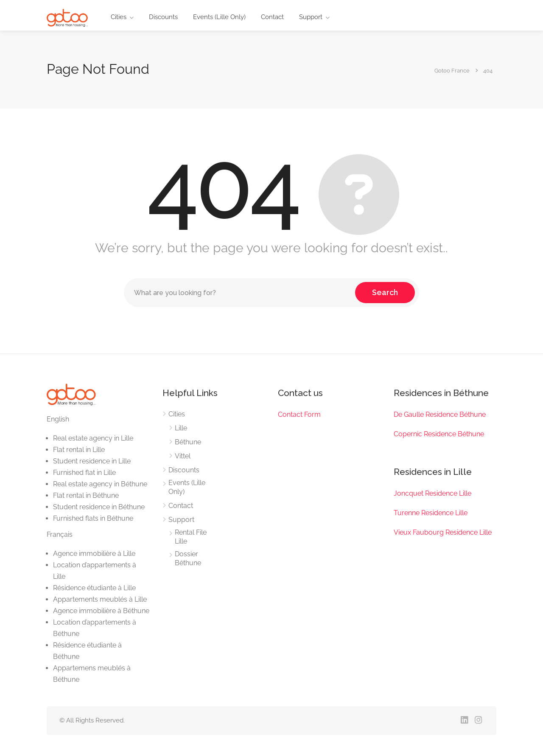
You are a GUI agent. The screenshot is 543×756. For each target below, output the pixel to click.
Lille (181, 428)
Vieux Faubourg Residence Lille (443, 532)
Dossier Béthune (188, 558)
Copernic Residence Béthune (439, 434)
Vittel (183, 456)
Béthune (188, 442)
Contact (272, 17)
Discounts (163, 17)
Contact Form (299, 414)
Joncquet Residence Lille (432, 493)
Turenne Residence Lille (431, 513)
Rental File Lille (191, 537)
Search (385, 292)
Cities (119, 17)
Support (311, 17)
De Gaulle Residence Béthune (440, 414)
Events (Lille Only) (219, 17)
